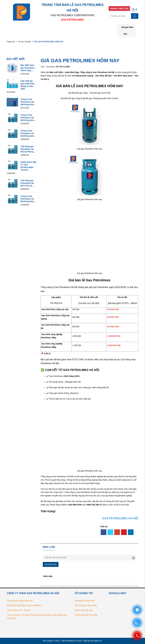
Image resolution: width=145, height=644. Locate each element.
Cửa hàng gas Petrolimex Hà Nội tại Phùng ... (28, 149)
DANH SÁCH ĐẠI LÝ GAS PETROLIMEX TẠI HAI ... (28, 166)
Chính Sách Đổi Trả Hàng (86, 615)
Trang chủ (11, 42)
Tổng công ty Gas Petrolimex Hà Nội (57, 476)
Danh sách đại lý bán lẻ (75, 28)
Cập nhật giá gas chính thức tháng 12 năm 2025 (28, 85)
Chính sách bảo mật (84, 610)
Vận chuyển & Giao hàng (86, 605)
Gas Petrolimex (100, 287)
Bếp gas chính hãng (103, 28)
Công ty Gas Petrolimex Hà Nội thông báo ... (28, 102)
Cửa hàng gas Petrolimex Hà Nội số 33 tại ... (27, 183)
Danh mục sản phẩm (47, 28)
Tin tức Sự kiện (25, 42)
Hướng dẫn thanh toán (85, 601)
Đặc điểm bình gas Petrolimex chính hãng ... (28, 68)
